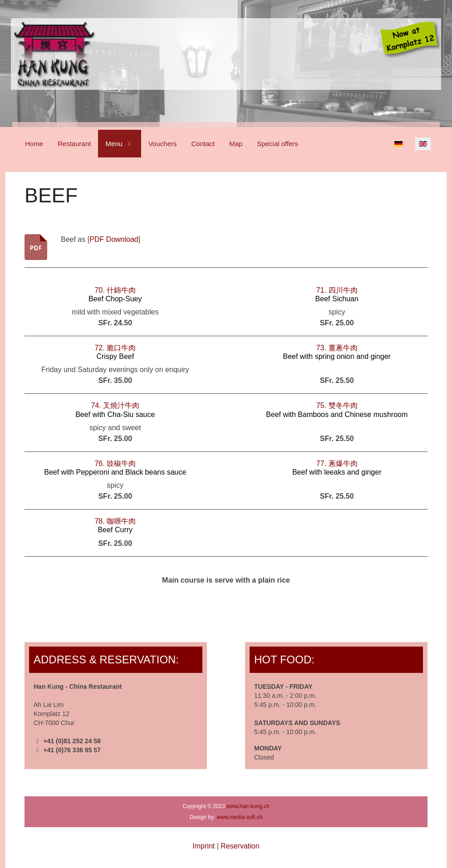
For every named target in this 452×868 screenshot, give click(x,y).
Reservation (240, 846)
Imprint (204, 846)
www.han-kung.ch (248, 806)
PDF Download (114, 239)
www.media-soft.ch (240, 817)
